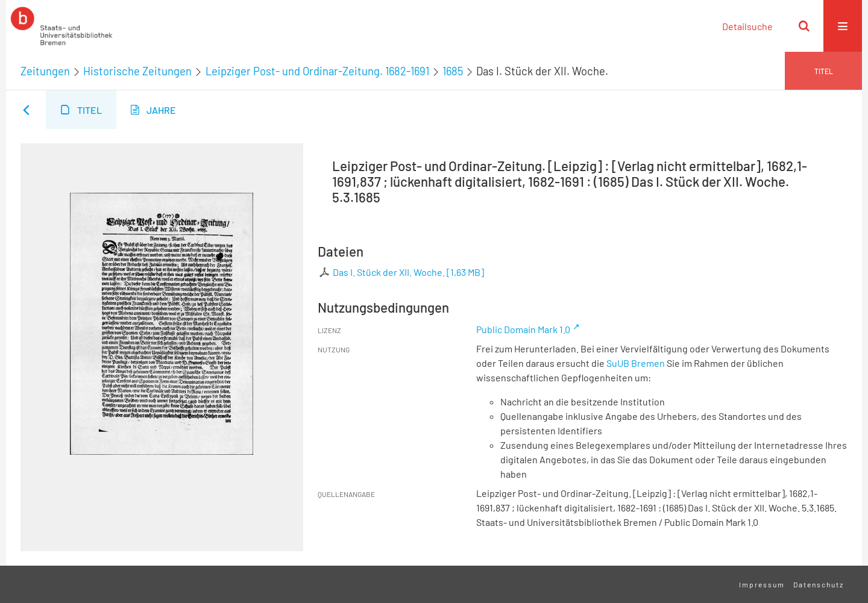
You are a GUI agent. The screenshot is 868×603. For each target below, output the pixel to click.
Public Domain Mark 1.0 (523, 329)
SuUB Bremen (636, 363)
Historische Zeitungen (137, 71)
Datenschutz (819, 584)
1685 (453, 71)
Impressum (762, 584)
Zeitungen (45, 71)
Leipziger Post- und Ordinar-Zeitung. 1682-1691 (317, 71)
